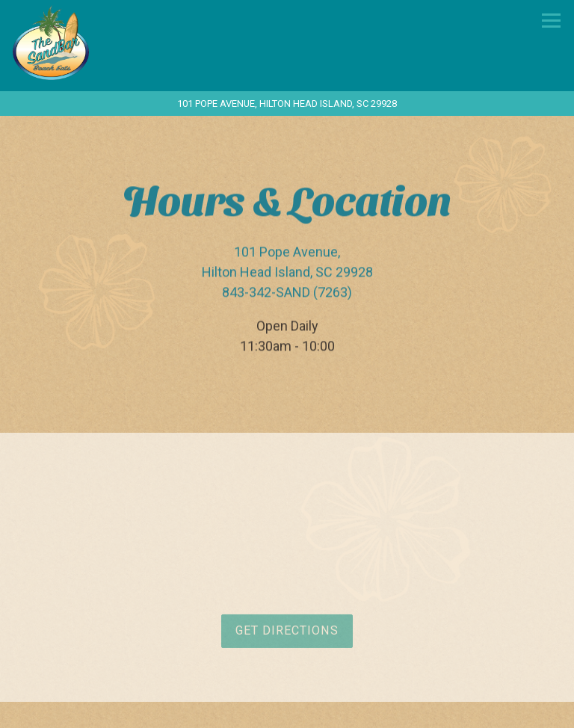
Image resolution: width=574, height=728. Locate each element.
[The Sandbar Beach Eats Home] (87, 41)
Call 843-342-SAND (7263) (287, 711)
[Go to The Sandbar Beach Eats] (287, 104)
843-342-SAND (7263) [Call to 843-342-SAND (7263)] (287, 293)
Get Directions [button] (287, 633)
